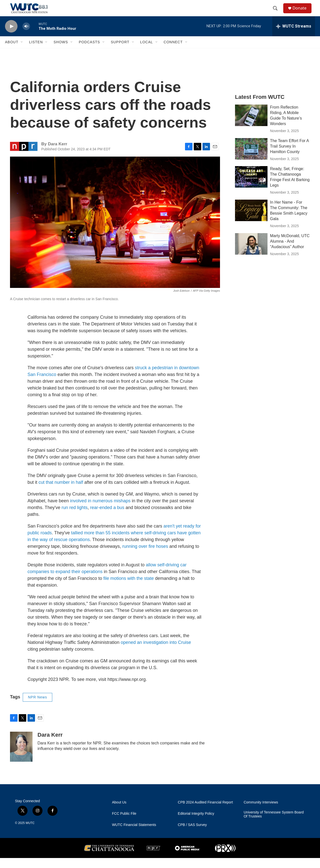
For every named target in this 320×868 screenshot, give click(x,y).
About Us (119, 812)
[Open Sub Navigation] (22, 52)
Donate (302, 13)
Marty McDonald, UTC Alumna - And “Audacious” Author (290, 251)
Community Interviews (261, 812)
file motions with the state (128, 588)
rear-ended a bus (107, 518)
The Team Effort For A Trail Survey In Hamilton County (289, 156)
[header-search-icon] (277, 13)
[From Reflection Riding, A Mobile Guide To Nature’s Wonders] (251, 125)
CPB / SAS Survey (192, 835)
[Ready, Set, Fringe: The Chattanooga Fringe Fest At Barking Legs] (251, 187)
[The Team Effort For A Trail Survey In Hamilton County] (251, 159)
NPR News (37, 707)
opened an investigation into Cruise (156, 652)
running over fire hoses (145, 556)
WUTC (30, 833)
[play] (11, 36)
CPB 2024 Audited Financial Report (205, 812)
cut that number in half (61, 492)
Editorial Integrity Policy (196, 824)
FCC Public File (124, 824)
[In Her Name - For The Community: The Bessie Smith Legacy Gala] (251, 220)
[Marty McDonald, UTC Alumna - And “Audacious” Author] (251, 254)
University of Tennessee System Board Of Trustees (274, 824)
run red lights (74, 518)
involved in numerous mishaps (100, 511)
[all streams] (294, 36)
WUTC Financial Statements (134, 835)
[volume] (26, 36)
